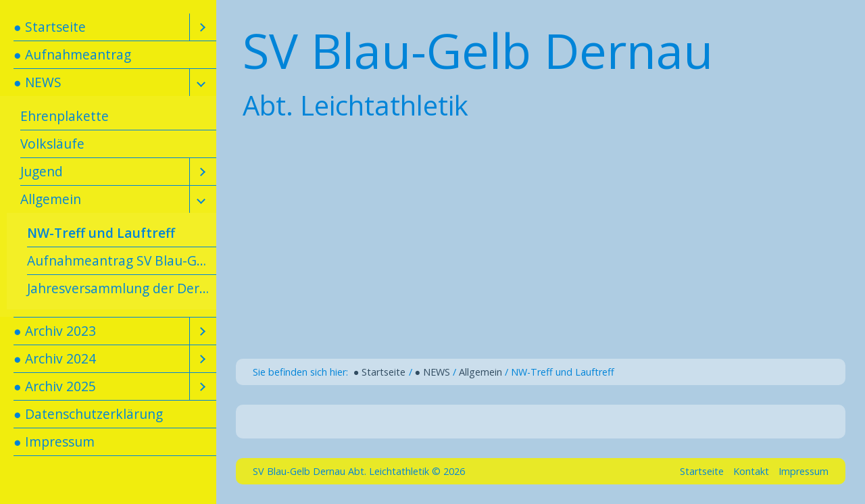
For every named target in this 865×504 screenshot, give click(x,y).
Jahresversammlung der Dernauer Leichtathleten (122, 288)
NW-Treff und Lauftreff (101, 233)
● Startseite (50, 27)
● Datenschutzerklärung (88, 414)
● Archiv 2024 (55, 358)
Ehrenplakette (65, 116)
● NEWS (38, 82)
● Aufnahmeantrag (72, 54)
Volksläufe (52, 144)
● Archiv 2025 (55, 386)
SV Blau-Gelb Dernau (478, 50)
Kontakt (751, 471)
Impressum (804, 471)
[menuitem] (108, 27)
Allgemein (51, 199)
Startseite (702, 471)
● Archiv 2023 (55, 331)
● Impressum (54, 442)
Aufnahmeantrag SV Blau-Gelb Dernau (122, 260)
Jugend (42, 171)
